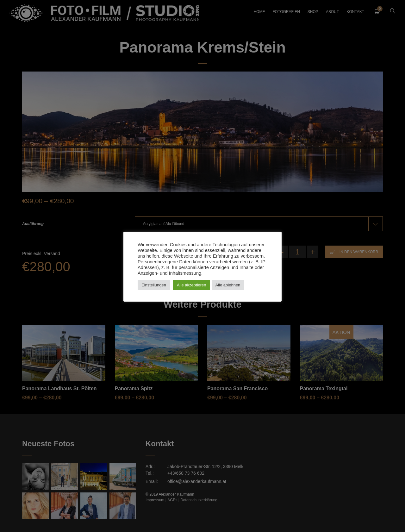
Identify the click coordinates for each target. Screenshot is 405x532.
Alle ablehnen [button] (228, 285)
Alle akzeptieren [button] (192, 285)
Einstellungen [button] (154, 285)
